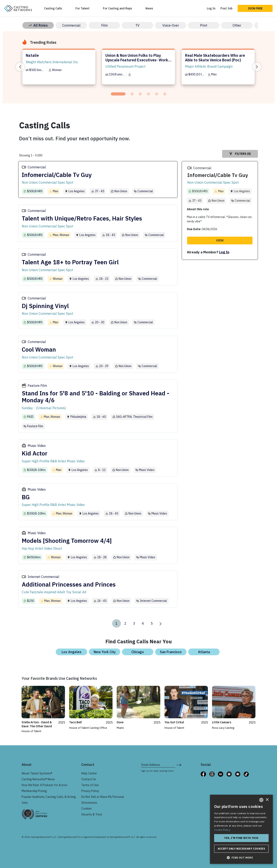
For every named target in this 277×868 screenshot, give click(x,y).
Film (104, 25)
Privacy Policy (90, 791)
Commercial (71, 25)
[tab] (118, 94)
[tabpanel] (59, 68)
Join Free (255, 8)
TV (137, 25)
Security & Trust (92, 814)
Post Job (226, 8)
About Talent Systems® (37, 773)
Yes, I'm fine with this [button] (241, 838)
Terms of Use (90, 785)
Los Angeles (72, 652)
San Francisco (171, 652)
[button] (241, 858)
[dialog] (241, 829)
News (149, 8)
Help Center (89, 773)
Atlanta (204, 652)
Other (237, 25)
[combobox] (261, 800)
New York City (105, 652)
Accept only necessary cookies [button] (241, 849)
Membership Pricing (34, 791)
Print (204, 25)
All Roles (38, 25)
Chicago (138, 652)
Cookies (87, 809)
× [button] (267, 800)
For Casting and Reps (117, 8)
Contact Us (89, 779)
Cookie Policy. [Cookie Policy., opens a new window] (222, 830)
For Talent (82, 8)
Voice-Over (171, 25)
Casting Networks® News (38, 779)
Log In (211, 8)
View (220, 240)
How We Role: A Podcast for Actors (45, 785)
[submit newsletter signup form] (179, 765)
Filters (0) (240, 154)
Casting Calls (53, 8)
